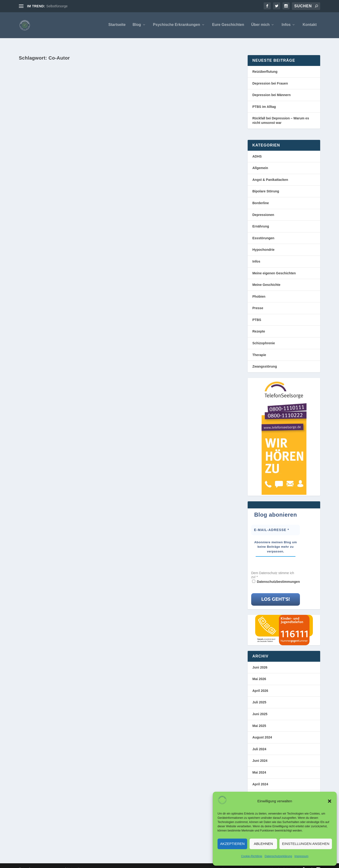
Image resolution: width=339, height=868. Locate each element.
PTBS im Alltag (264, 100)
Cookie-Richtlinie (252, 856)
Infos (286, 26)
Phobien (259, 290)
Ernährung (261, 220)
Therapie (259, 348)
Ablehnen (263, 844)
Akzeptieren (232, 844)
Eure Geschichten (228, 26)
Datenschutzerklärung (278, 856)
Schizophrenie (264, 337)
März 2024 (260, 789)
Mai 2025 (259, 719)
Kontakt (310, 26)
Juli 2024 (259, 742)
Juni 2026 (260, 661)
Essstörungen (263, 231)
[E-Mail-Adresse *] (276, 523)
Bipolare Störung (266, 185)
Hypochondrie (263, 243)
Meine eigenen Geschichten (274, 266)
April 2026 (260, 684)
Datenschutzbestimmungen (278, 575)
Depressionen (263, 208)
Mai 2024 (259, 766)
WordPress (98, 862)
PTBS (257, 313)
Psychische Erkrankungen (177, 26)
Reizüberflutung (265, 65)
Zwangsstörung (265, 360)
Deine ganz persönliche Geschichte (65, 130)
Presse (258, 301)
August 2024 (262, 731)
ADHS (257, 150)
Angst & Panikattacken (270, 173)
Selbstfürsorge (57, 6)
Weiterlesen (40, 164)
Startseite (117, 26)
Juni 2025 (260, 707)
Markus (34, 138)
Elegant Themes (52, 862)
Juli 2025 (259, 696)
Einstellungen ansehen (306, 844)
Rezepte (259, 325)
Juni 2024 (260, 754)
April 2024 (260, 778)
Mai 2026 (259, 672)
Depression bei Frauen (270, 77)
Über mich (260, 26)
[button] (330, 801)
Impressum (301, 856)
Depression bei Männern (272, 88)
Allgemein (260, 161)
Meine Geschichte (69, 138)
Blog (137, 26)
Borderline (261, 196)
